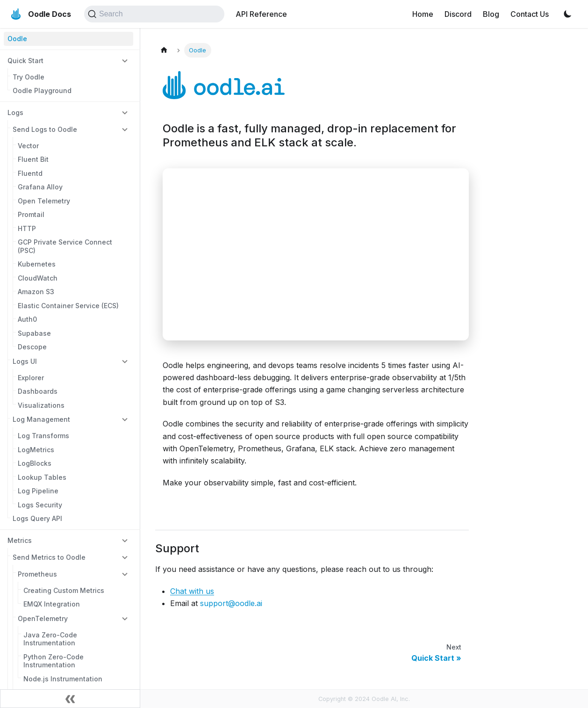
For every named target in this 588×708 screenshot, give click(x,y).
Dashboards (38, 391)
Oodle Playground (42, 90)
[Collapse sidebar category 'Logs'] (125, 112)
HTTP (27, 228)
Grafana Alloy (40, 187)
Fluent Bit (33, 159)
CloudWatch (38, 278)
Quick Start (25, 61)
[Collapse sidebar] (70, 699)
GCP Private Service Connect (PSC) (65, 246)
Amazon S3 (36, 292)
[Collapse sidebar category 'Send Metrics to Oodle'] (125, 557)
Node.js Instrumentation (63, 679)
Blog (491, 14)
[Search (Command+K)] (154, 14)
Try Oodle (29, 77)
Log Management (41, 419)
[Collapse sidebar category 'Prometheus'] (125, 574)
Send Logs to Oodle (45, 129)
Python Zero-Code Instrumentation (54, 661)
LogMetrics (36, 450)
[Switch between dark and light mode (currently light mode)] (567, 14)
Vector (28, 146)
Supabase (34, 333)
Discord (458, 14)
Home (423, 14)
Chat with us (192, 591)
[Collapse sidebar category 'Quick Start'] (125, 60)
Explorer (31, 378)
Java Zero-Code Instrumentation (50, 639)
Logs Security (40, 505)
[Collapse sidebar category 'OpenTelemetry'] (125, 618)
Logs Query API (37, 518)
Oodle (17, 39)
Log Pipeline (38, 491)
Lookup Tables (42, 477)
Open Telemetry (44, 201)
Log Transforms (43, 436)
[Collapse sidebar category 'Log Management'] (125, 419)
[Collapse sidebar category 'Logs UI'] (125, 361)
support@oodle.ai (231, 603)
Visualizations (41, 405)
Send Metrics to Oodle (49, 557)
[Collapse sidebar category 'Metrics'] (125, 540)
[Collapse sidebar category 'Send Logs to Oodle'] (125, 129)
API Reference (261, 14)
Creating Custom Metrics (64, 590)
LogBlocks (35, 463)
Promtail (31, 214)
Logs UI (25, 361)
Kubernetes (37, 264)
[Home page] (164, 50)
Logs (15, 112)
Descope (32, 347)
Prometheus (37, 574)
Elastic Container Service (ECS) (68, 306)
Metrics (20, 540)
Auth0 (27, 319)
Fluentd (30, 173)
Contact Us (530, 14)
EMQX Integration (52, 604)
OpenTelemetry (43, 618)
